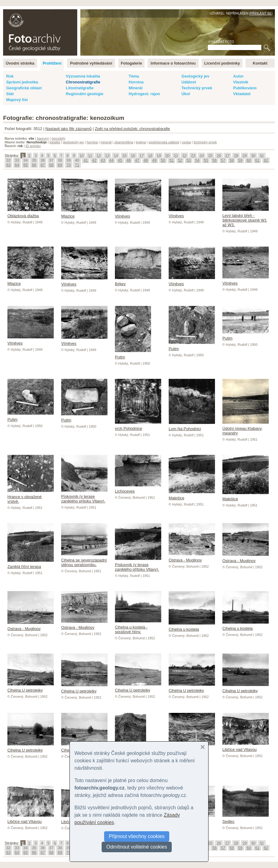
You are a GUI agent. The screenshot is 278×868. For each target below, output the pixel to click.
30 (253, 156)
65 (26, 165)
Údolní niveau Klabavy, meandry (246, 428)
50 (163, 160)
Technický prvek (197, 88)
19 (159, 156)
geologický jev (73, 142)
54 (197, 160)
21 (176, 156)
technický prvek (205, 142)
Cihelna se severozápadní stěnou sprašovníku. (84, 560)
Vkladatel (242, 94)
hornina (92, 142)
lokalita (55, 142)
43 (103, 160)
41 (86, 160)
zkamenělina (124, 142)
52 (180, 160)
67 (43, 165)
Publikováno (245, 88)
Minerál (135, 88)
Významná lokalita (83, 76)
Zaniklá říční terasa (31, 564)
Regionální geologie (85, 94)
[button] (203, 747)
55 (206, 160)
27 (227, 156)
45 (120, 160)
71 (77, 165)
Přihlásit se (261, 13)
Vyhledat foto (221, 42)
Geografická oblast (24, 88)
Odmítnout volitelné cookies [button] (137, 847)
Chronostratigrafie (83, 82)
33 (17, 160)
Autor (238, 76)
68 (51, 165)
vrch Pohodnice (138, 426)
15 (124, 156)
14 (116, 156)
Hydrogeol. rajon (144, 94)
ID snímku (33, 146)
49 (154, 160)
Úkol (186, 94)
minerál (106, 142)
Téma (134, 76)
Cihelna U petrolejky (31, 688)
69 (60, 165)
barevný (43, 138)
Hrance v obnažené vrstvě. (31, 497)
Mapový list (17, 100)
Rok (10, 76)
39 (69, 160)
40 (77, 160)
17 (141, 156)
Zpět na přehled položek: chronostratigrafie (132, 129)
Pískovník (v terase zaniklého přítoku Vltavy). (84, 496)
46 (128, 160)
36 (43, 160)
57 (223, 160)
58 (232, 160)
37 (51, 160)
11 (90, 156)
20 (167, 156)
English (70, 13)
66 (34, 165)
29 (245, 156)
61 (257, 160)
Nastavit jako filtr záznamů (68, 129)
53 (189, 160)
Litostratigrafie (80, 88)
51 (171, 160)
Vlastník (241, 82)
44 (112, 160)
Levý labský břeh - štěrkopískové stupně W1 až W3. (246, 218)
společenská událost (164, 142)
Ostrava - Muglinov (192, 558)
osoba (186, 142)
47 (137, 160)
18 (150, 156)
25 (210, 156)
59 (240, 160)
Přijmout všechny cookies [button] (137, 836)
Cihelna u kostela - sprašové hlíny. (138, 627)
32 (8, 160)
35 (34, 160)
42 (94, 160)
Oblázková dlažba (31, 214)
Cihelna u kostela (192, 627)
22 (184, 156)
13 (107, 156)
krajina (141, 142)
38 (60, 160)
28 (236, 156)
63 (8, 165)
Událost (189, 82)
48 (146, 160)
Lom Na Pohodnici (192, 426)
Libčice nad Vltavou (246, 747)
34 (26, 160)
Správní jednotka (22, 82)
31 (262, 156)
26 (219, 156)
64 (17, 165)
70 (69, 165)
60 (249, 160)
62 (266, 160)
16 (133, 156)
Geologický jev (195, 76)
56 (214, 160)
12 (99, 156)
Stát (10, 94)
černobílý (58, 138)
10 (82, 156)
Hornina (136, 82)
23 (193, 156)
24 (202, 156)
